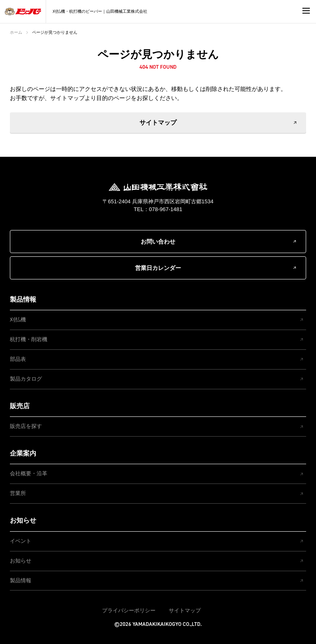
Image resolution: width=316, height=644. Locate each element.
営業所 (18, 493)
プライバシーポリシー (129, 610)
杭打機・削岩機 (29, 339)
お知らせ (23, 520)
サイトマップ (158, 122)
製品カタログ (26, 379)
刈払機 (18, 320)
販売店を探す (26, 426)
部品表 (18, 359)
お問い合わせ (158, 242)
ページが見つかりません (55, 32)
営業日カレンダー (158, 268)
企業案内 (23, 453)
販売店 (20, 406)
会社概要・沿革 (29, 473)
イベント (21, 541)
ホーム (16, 32)
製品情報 (23, 299)
